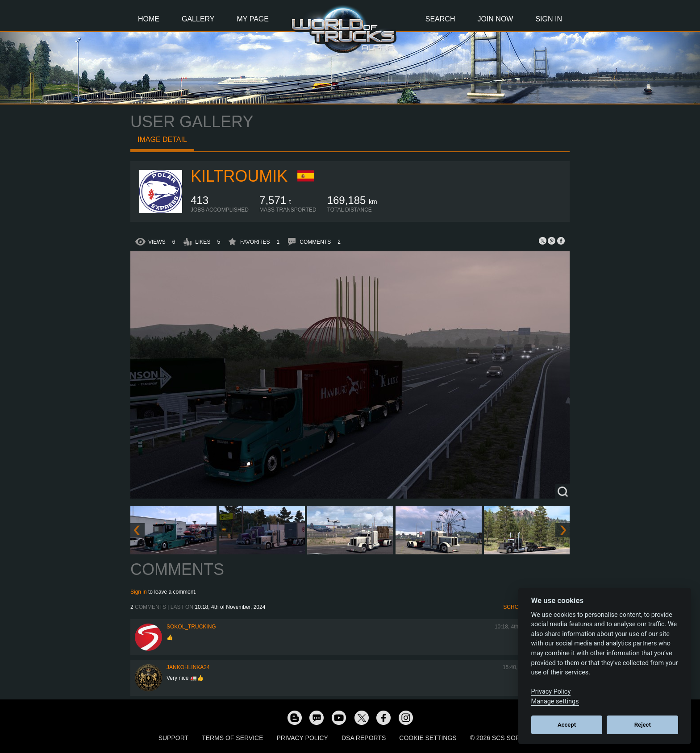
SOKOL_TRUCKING (191, 627)
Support (173, 738)
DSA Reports (364, 738)
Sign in (139, 592)
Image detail (162, 139)
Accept (567, 725)
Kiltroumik (239, 176)
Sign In (549, 19)
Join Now (495, 19)
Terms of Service (232, 738)
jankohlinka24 (188, 667)
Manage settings (555, 701)
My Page (253, 19)
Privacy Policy (302, 738)
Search (440, 19)
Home (149, 19)
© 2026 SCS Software (506, 738)
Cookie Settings (428, 738)
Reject (643, 725)
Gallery (198, 19)
